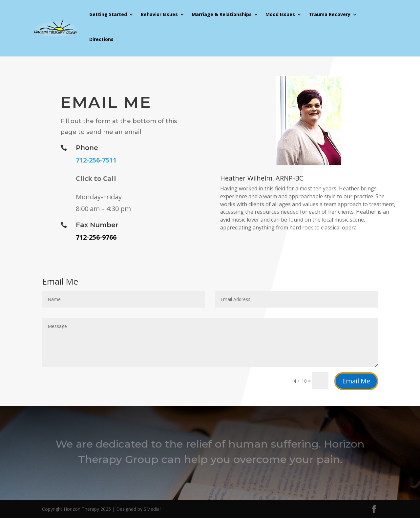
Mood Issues (280, 14)
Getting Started (108, 14)
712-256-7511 (96, 160)
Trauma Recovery (330, 14)
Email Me (356, 381)
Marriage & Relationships (222, 14)
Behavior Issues (159, 14)
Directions (101, 39)
